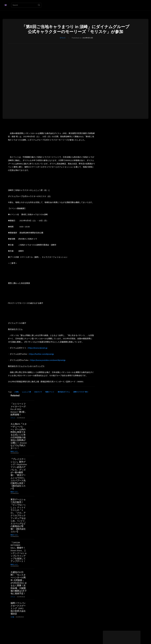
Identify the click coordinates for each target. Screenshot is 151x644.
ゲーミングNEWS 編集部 (122, 642)
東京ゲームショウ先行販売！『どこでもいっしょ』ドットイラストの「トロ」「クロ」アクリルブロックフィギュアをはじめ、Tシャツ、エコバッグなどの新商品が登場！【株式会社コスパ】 (19, 512)
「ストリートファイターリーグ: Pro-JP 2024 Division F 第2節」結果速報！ (19, 409)
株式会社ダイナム (64, 392)
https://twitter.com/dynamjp (42, 354)
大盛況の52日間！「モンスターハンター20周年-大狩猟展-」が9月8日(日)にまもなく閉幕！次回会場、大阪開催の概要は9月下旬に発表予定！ (19, 578)
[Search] (39, 5)
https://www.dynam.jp (38, 348)
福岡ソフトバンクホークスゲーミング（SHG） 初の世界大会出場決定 (18, 602)
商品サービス (14, 450)
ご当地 (16, 392)
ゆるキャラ (38, 392)
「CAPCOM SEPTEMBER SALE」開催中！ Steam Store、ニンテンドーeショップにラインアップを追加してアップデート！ (19, 547)
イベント (63, 38)
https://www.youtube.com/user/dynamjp (48, 360)
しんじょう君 (26, 392)
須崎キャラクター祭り (81, 392)
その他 (12, 611)
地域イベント (50, 392)
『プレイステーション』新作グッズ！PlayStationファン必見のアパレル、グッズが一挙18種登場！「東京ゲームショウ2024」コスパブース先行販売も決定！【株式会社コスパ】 (19, 472)
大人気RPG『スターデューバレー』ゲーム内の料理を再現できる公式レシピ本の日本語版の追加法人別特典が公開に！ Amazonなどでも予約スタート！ (19, 435)
